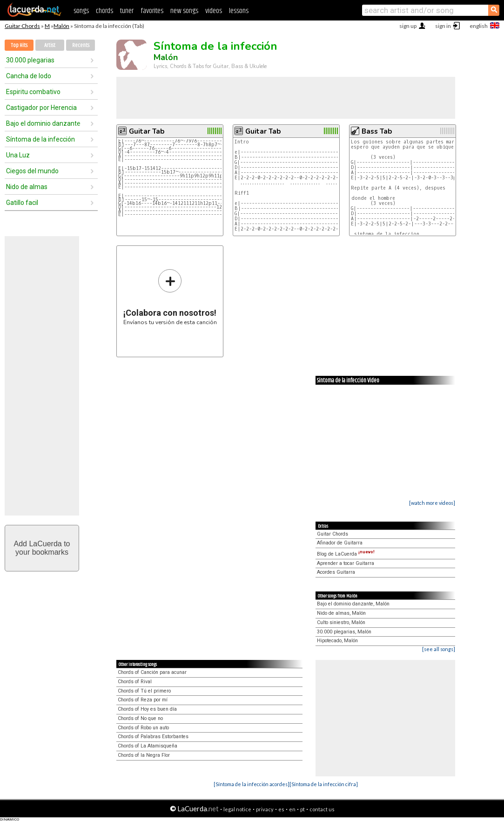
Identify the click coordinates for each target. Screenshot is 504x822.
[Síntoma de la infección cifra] (324, 784)
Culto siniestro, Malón (341, 622)
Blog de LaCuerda (346, 554)
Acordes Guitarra (336, 572)
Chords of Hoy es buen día (147, 709)
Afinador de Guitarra (340, 543)
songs (81, 11)
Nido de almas (27, 187)
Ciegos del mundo (32, 171)
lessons (239, 11)
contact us (322, 809)
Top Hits (19, 45)
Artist (50, 45)
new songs (184, 11)
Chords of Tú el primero (144, 691)
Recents (81, 45)
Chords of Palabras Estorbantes (153, 737)
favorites (152, 11)
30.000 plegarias (30, 60)
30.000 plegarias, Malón (344, 632)
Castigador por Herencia (41, 108)
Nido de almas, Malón (341, 613)
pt (302, 809)
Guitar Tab (147, 131)
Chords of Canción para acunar (152, 672)
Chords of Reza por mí (143, 700)
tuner (127, 11)
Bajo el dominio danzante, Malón (353, 604)
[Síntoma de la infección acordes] (252, 784)
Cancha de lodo (29, 76)
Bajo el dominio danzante (43, 123)
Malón (61, 26)
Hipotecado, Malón (337, 641)
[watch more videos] (432, 503)
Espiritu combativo (33, 92)
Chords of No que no (140, 718)
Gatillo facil (22, 203)
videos (214, 11)
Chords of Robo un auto (143, 728)
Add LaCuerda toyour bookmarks (42, 548)
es (281, 809)
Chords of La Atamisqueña (148, 746)
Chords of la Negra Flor (144, 755)
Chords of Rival (135, 682)
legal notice (237, 809)
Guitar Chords (22, 26)
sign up (408, 26)
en (292, 809)
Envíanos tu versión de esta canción (170, 297)
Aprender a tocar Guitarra (346, 563)
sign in (443, 26)
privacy (265, 809)
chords (104, 11)
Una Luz (18, 155)
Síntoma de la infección (40, 139)
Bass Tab (377, 131)
